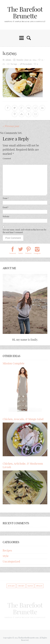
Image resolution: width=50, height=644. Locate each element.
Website (6, 217)
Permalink (27, 64)
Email (6, 207)
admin (8, 60)
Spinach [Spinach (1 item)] (39, 586)
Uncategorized (11, 561)
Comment (7, 158)
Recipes (7, 550)
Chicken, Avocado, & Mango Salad (23, 419)
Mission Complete (14, 363)
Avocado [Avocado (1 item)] (11, 586)
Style (6, 556)
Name (6, 198)
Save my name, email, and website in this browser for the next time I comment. (25, 231)
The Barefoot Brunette (25, 13)
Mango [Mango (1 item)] (30, 586)
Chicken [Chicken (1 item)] (21, 586)
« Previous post (11, 126)
